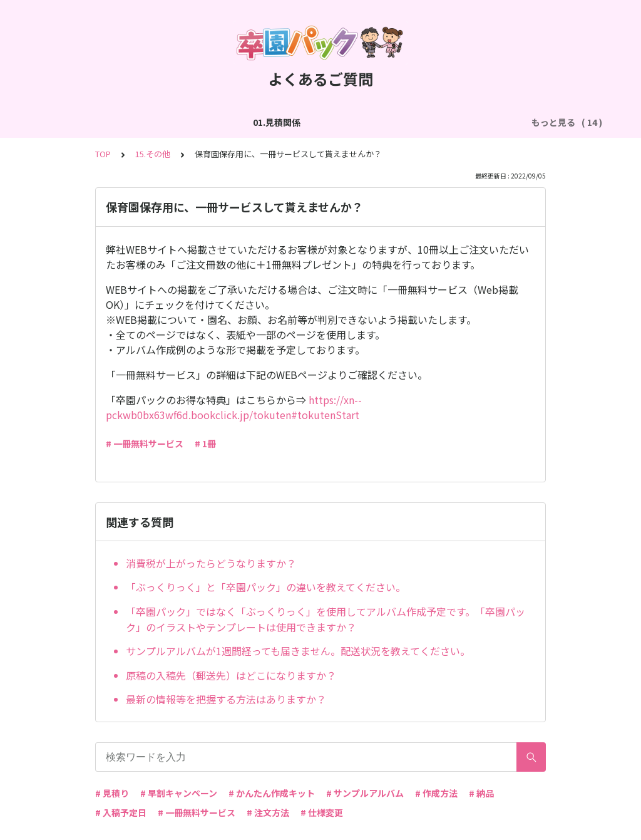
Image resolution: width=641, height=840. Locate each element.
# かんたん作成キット (272, 793)
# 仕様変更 (322, 812)
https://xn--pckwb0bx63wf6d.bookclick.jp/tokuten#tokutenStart (234, 407)
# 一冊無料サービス (145, 443)
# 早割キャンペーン (179, 793)
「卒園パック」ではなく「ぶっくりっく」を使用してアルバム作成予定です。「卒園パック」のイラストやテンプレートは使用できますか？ (326, 620)
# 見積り (112, 793)
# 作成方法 (436, 793)
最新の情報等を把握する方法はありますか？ (226, 699)
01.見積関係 (91, 122)
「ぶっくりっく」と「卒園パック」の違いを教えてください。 (266, 587)
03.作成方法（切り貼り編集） (292, 122)
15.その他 (153, 154)
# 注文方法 (268, 812)
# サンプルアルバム (365, 793)
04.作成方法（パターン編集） (427, 122)
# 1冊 (205, 443)
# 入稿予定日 (121, 812)
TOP (103, 154)
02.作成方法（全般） (174, 122)
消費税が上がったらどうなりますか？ (211, 563)
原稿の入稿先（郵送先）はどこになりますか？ (231, 675)
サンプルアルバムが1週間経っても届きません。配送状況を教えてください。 (298, 651)
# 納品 (481, 793)
